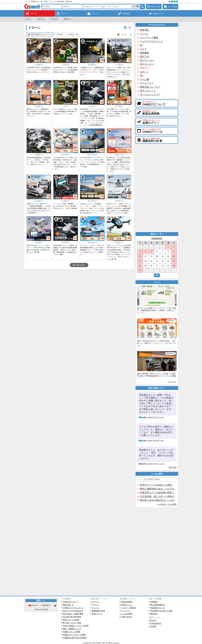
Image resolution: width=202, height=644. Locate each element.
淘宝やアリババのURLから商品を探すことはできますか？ (158, 485)
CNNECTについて (70, 602)
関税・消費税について (72, 629)
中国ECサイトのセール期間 (74, 635)
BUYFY (153, 620)
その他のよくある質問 (167, 504)
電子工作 (144, 57)
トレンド (96, 608)
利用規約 (154, 602)
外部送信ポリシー (158, 608)
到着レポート (98, 614)
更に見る (173, 467)
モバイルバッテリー (150, 95)
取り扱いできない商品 (72, 623)
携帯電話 (144, 30)
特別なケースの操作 (71, 620)
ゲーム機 (144, 79)
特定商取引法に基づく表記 (161, 611)
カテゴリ (96, 602)
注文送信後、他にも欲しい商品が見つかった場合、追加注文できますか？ (158, 496)
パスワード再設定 (129, 608)
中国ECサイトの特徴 (72, 632)
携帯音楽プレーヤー (150, 87)
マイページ (126, 611)
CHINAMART (156, 623)
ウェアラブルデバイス (151, 41)
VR (141, 76)
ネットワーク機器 (149, 38)
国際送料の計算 (98, 611)
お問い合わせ (127, 617)
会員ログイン (127, 605)
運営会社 (154, 614)
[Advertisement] (79, 291)
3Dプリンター (147, 60)
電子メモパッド (148, 91)
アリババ (47, 34)
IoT (142, 45)
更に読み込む (79, 265)
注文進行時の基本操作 (72, 617)
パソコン (144, 34)
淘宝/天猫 (33, 34)
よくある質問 (127, 614)
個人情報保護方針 (158, 605)
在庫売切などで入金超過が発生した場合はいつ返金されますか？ (158, 492)
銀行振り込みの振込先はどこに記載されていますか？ (158, 500)
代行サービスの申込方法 (73, 611)
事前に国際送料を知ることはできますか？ (158, 489)
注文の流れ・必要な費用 (73, 614)
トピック (173, 382)
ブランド (96, 605)
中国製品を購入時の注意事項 (75, 638)
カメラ (143, 49)
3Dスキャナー (147, 64)
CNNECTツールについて (73, 608)
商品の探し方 (68, 605)
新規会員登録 (127, 602)
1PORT (153, 626)
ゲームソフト (147, 83)
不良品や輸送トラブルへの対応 (76, 626)
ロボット (144, 72)
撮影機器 (144, 53)
